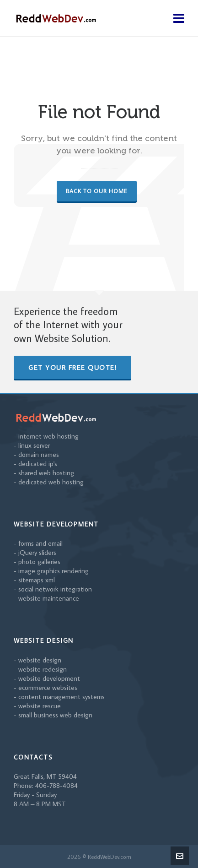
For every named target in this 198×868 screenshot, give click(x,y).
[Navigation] (179, 18)
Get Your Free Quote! (72, 367)
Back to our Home (97, 191)
